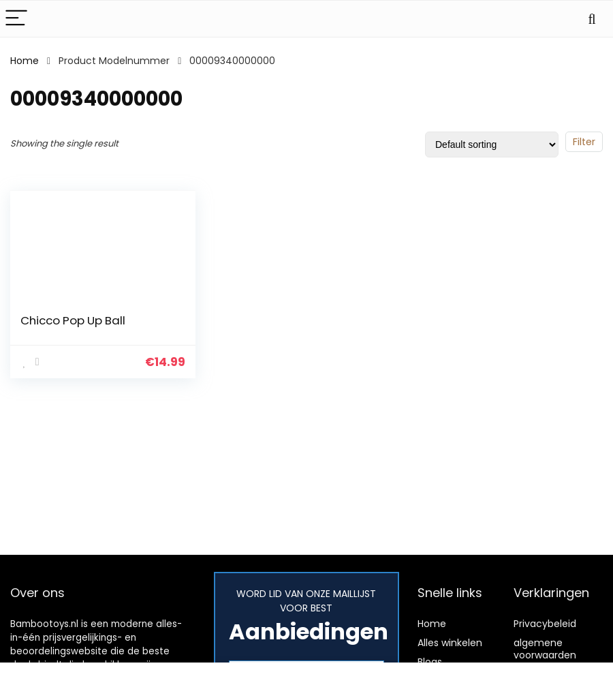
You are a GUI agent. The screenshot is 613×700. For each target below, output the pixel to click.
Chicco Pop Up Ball (73, 320)
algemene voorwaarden (545, 649)
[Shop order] (492, 144)
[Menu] (16, 19)
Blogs (430, 662)
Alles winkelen (450, 643)
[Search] (592, 19)
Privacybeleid (545, 624)
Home (25, 61)
